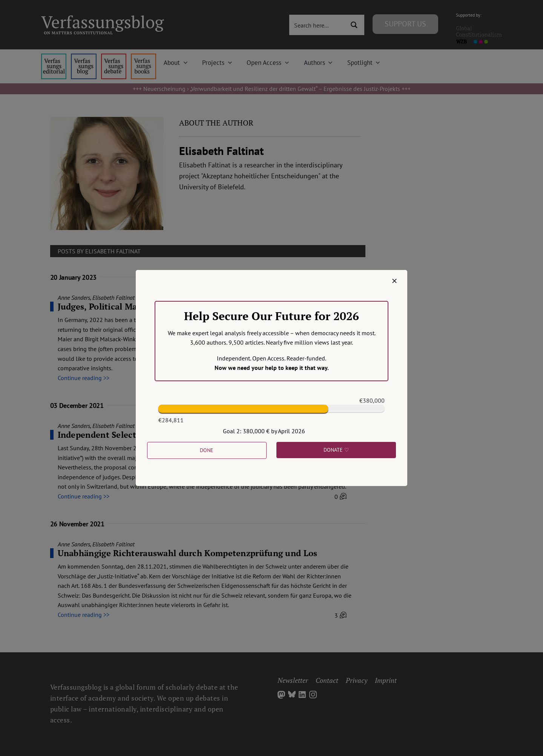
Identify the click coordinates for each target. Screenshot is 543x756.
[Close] (394, 281)
